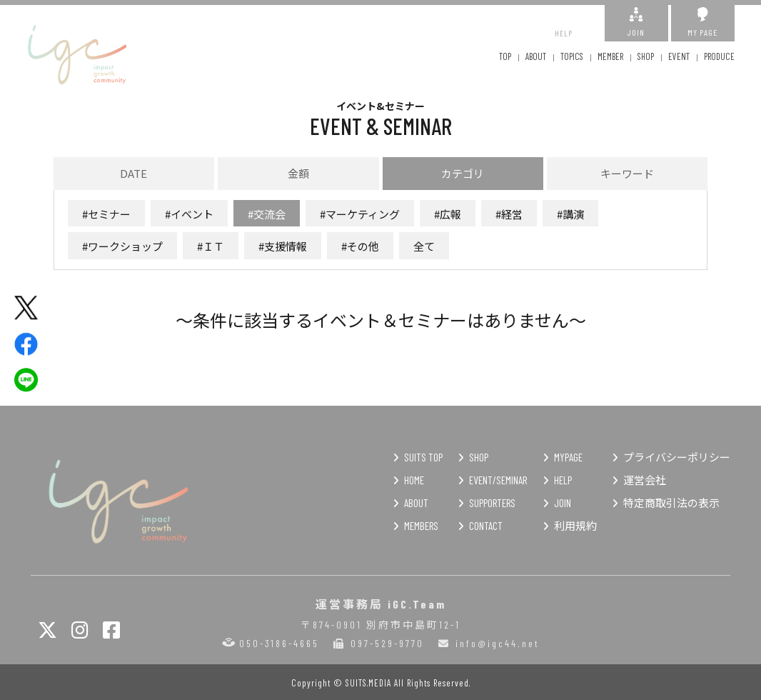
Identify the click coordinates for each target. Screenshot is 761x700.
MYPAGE (568, 457)
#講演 (570, 214)
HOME (414, 480)
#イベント (189, 214)
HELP (564, 22)
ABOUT (536, 56)
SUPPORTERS (492, 503)
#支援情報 (283, 246)
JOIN (636, 22)
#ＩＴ (211, 246)
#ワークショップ (122, 246)
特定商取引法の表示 (671, 503)
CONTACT (486, 526)
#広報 (448, 214)
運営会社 (645, 480)
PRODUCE (719, 56)
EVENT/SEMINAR (498, 480)
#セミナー (106, 214)
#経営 (509, 214)
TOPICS (572, 56)
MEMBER (610, 56)
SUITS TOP (423, 457)
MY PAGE (703, 22)
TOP (505, 56)
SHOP (646, 56)
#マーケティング (360, 214)
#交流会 (267, 214)
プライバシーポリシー (677, 457)
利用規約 (575, 526)
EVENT (679, 56)
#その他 (360, 246)
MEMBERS (421, 526)
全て (424, 246)
